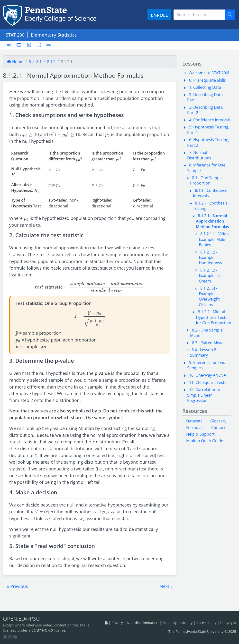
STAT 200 (16, 35)
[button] (17, 586)
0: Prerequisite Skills (207, 80)
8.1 (39, 62)
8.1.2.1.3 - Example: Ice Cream (210, 276)
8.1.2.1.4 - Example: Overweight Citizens (209, 296)
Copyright (228, 623)
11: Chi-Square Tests (208, 382)
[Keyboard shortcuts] (19, 45)
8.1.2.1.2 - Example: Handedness (210, 258)
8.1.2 (51, 62)
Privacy (117, 623)
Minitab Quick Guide (205, 441)
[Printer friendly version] (47, 45)
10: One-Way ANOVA (208, 375)
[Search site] (199, 15)
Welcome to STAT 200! (209, 73)
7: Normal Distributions (199, 155)
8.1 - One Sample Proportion (206, 180)
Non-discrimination (143, 623)
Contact (218, 428)
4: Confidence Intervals (210, 120)
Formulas (195, 428)
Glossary (218, 421)
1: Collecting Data (205, 87)
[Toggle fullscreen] (39, 45)
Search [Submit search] (232, 15)
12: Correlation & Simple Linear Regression (204, 395)
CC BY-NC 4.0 (42, 630)
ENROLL (159, 15)
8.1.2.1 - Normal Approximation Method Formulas (212, 221)
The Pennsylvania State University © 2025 (202, 632)
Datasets (194, 421)
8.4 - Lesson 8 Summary (203, 352)
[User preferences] (29, 45)
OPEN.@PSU (22, 619)
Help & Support (200, 434)
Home (15, 62)
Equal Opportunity (177, 623)
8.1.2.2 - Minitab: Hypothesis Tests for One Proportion (214, 317)
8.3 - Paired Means (209, 343)
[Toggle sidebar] (10, 45)
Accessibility (206, 623)
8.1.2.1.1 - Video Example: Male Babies (214, 239)
